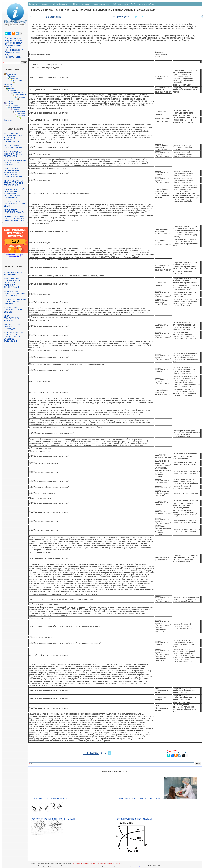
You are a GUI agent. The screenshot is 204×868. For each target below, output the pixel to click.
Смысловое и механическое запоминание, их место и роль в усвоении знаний (13, 173)
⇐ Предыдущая (121, 17)
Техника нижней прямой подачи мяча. (15, 147)
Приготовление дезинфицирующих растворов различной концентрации (14, 137)
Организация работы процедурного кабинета (15, 162)
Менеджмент (20, 95)
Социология (13, 105)
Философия (20, 112)
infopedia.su (34, 866)
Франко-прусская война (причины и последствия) (13, 154)
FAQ (7, 55)
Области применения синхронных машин (53, 819)
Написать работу (13, 57)
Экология (8, 120)
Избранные (45, 4)
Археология (11, 74)
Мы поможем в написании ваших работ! (15, 255)
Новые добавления (14, 50)
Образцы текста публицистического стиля (14, 204)
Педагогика (8, 101)
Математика (18, 93)
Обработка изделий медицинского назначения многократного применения (14, 193)
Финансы (21, 114)
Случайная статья (13, 43)
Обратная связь (12, 52)
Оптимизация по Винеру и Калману (135, 819)
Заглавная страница (15, 38)
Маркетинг (15, 91)
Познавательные (81, 4)
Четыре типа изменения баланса (14, 211)
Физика (16, 110)
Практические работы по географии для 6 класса (15, 293)
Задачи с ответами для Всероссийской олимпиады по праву (15, 218)
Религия (9, 103)
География (17, 80)
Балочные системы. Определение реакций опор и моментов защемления (14, 337)
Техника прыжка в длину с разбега (49, 798)
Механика (21, 97)
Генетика (14, 78)
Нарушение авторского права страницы (84, 863)
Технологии (15, 107)
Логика (11, 89)
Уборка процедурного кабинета (11, 318)
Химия (22, 116)
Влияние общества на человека (14, 274)
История (9, 87)
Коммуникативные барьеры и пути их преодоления (13, 183)
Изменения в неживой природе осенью (13, 310)
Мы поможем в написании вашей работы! (109, 863)
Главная (33, 4)
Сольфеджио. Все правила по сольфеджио (13, 326)
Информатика (10, 84)
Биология (12, 76)
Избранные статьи (14, 41)
